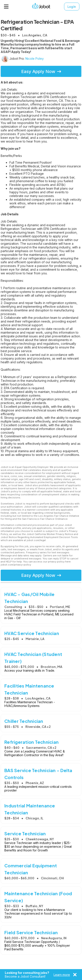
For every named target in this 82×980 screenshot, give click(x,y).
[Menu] (6, 7)
